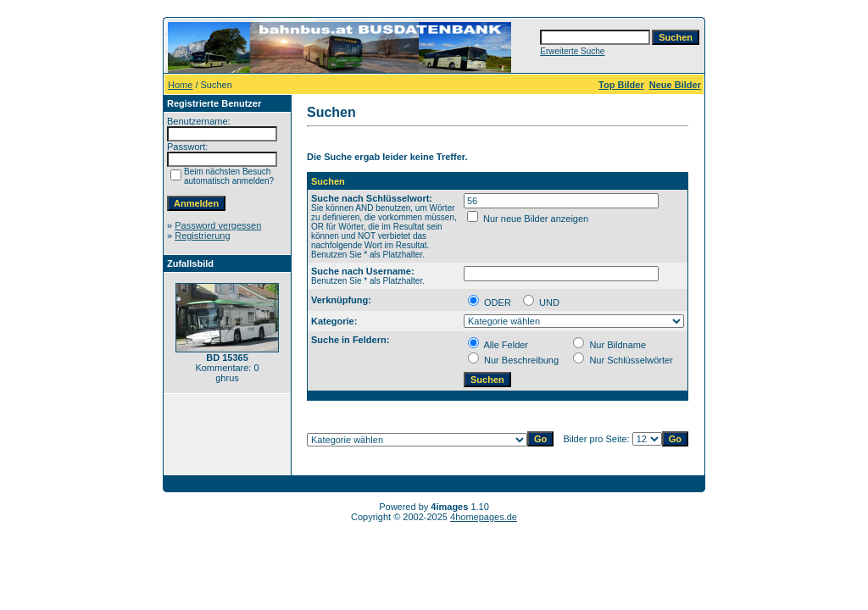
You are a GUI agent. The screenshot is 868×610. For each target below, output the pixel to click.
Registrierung (202, 236)
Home (180, 85)
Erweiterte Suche (572, 51)
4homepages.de (484, 517)
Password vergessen (218, 225)
